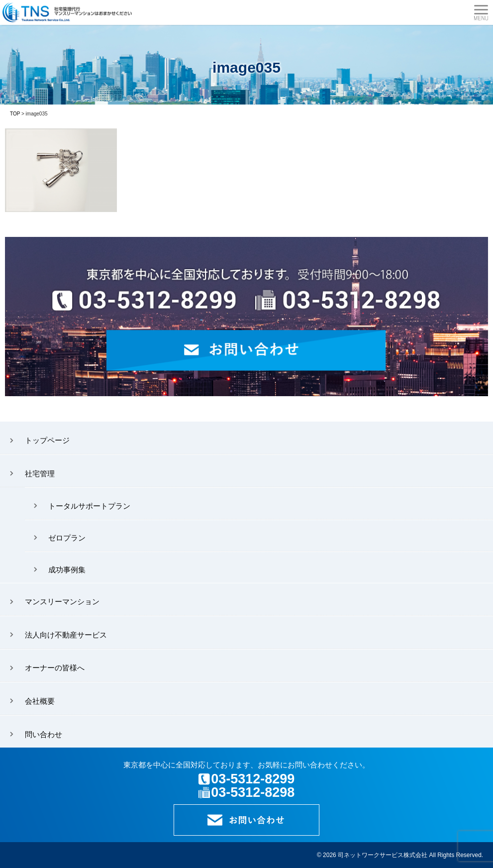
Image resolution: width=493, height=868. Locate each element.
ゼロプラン (67, 538)
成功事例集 (67, 570)
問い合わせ (44, 734)
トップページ (47, 440)
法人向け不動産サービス (66, 635)
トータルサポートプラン (89, 506)
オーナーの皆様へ (55, 668)
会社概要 (40, 701)
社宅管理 (40, 474)
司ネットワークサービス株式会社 (383, 855)
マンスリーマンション (62, 601)
